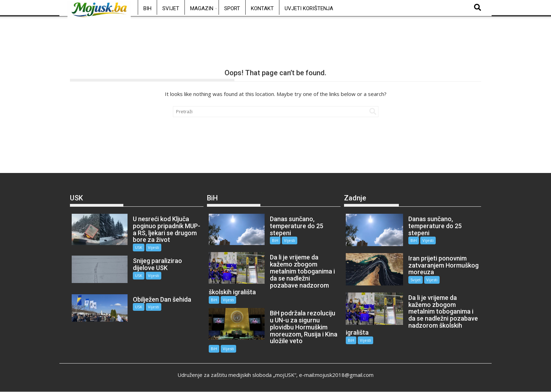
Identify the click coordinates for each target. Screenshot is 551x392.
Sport (232, 8)
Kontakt (262, 8)
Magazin (202, 8)
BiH (147, 8)
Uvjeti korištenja (309, 8)
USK (139, 247)
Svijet (171, 8)
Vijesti (154, 247)
